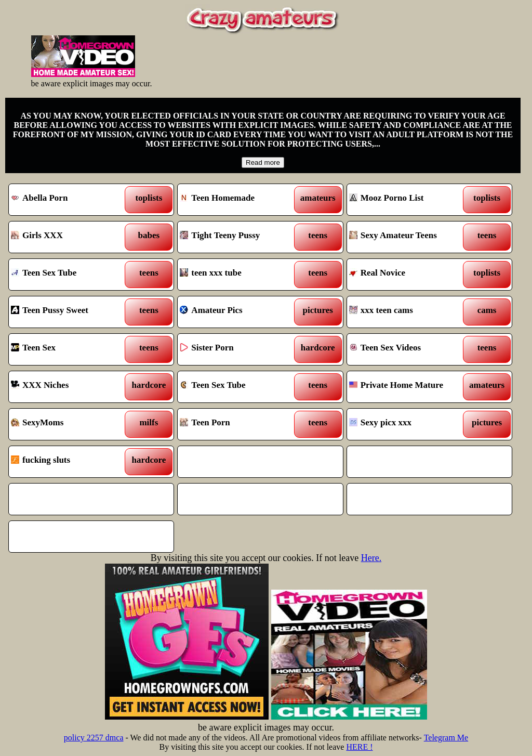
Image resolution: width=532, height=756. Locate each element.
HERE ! (359, 747)
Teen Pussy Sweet (70, 312)
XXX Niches (70, 387)
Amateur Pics (239, 312)
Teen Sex (70, 349)
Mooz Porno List (408, 200)
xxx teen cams (408, 312)
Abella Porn (70, 200)
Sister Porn (239, 349)
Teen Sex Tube (70, 275)
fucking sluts (70, 462)
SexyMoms (70, 424)
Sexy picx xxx (408, 424)
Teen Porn (239, 424)
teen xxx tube (239, 275)
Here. (371, 558)
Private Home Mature (408, 387)
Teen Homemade (239, 200)
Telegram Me (446, 738)
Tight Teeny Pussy (239, 237)
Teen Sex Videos (408, 349)
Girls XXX (70, 237)
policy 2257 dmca (94, 738)
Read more (263, 162)
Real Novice (408, 275)
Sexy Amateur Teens (408, 237)
